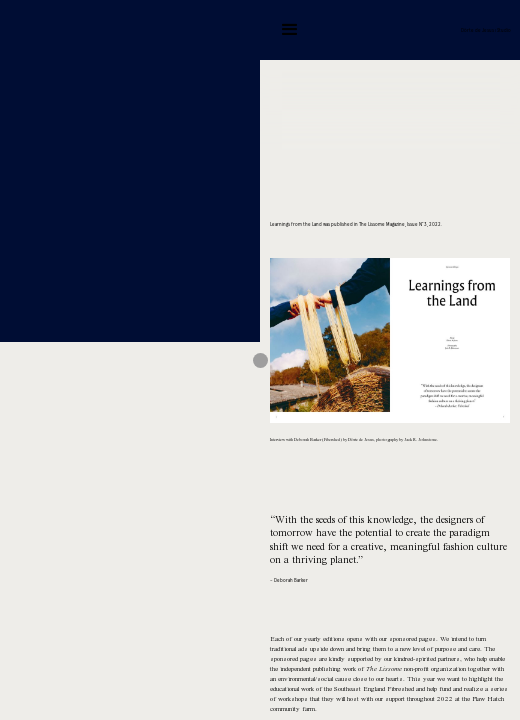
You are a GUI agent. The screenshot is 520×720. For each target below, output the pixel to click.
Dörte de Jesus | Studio (486, 30)
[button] (290, 30)
